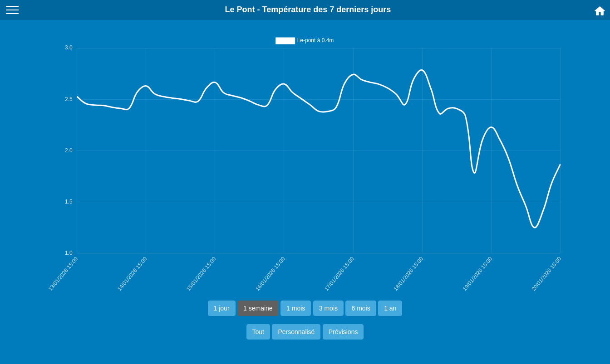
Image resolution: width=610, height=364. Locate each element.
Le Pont (240, 10)
